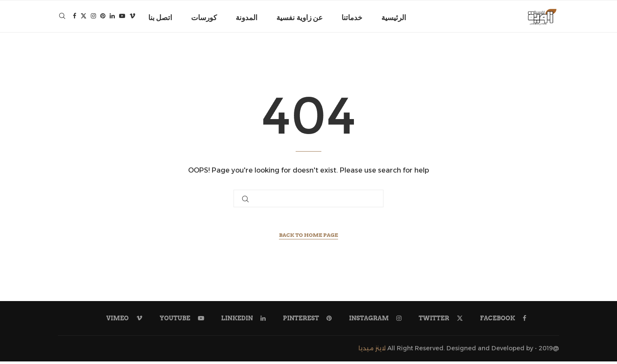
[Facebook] (75, 18)
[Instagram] (93, 18)
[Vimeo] (132, 18)
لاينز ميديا (372, 351)
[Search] (62, 18)
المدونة (247, 18)
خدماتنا (352, 18)
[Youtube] (122, 18)
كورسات (204, 18)
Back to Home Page (308, 238)
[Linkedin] (112, 18)
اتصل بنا (160, 18)
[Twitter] (84, 18)
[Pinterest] (103, 18)
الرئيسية (394, 18)
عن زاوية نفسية (300, 18)
